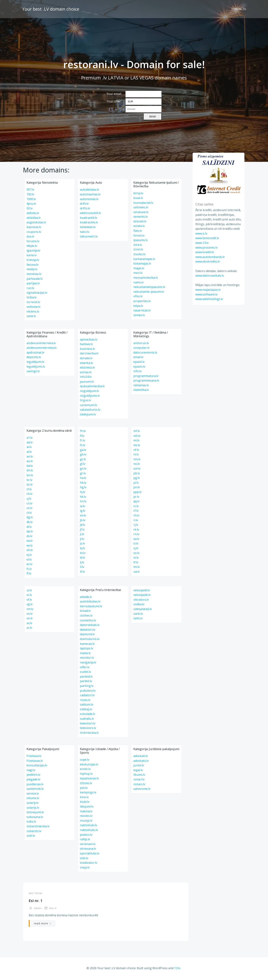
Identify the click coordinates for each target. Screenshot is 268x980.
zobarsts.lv (34, 832)
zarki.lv (138, 615)
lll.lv (82, 573)
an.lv (30, 458)
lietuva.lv (32, 266)
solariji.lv (32, 804)
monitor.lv (87, 659)
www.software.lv (206, 294)
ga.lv (83, 451)
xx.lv (29, 624)
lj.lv (82, 564)
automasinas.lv (90, 196)
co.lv (29, 509)
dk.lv (30, 523)
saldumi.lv (87, 706)
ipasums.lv (140, 241)
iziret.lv (138, 251)
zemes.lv (139, 316)
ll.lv (82, 568)
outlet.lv (85, 673)
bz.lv (30, 486)
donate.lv (86, 359)
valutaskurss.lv (90, 411)
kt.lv (83, 554)
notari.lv (139, 781)
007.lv (30, 191)
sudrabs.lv (87, 720)
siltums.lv (33, 799)
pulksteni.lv (88, 692)
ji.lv (82, 535)
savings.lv (33, 372)
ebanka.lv (86, 364)
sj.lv (136, 549)
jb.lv (83, 521)
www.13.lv (201, 243)
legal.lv (138, 771)
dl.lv (29, 528)
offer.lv (85, 668)
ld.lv (83, 559)
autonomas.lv (89, 200)
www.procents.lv (206, 247)
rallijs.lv (85, 840)
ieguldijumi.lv (35, 363)
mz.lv (137, 446)
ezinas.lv (86, 373)
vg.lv (30, 605)
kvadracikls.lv (89, 224)
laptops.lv (87, 650)
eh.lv (30, 551)
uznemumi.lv (89, 406)
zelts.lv (138, 620)
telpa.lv (138, 307)
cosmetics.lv (88, 621)
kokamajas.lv (142, 265)
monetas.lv (34, 275)
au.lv (30, 462)
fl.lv (82, 437)
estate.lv (139, 227)
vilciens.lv (33, 313)
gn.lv (83, 470)
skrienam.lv (88, 845)
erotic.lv (85, 770)
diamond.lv (87, 635)
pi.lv (136, 484)
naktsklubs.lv (89, 831)
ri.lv (136, 521)
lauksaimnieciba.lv (92, 387)
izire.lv (138, 246)
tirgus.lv (85, 401)
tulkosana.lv (35, 818)
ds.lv (29, 537)
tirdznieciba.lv (89, 734)
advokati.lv (141, 757)
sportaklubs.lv (90, 855)
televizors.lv (88, 729)
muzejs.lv (86, 822)
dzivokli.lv (140, 223)
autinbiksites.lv (90, 603)
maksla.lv (86, 812)
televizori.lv (88, 724)
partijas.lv (33, 284)
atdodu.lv (33, 214)
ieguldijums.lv (36, 368)
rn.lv (136, 535)
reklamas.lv (141, 386)
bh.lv (30, 472)
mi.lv (136, 442)
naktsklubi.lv (89, 826)
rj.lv (136, 526)
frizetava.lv (34, 757)
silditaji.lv (86, 711)
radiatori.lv (87, 696)
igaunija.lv (33, 252)
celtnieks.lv (141, 209)
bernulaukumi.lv (91, 607)
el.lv (29, 561)
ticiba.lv (32, 299)
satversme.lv (142, 790)
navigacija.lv (88, 664)
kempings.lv (88, 794)
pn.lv (137, 488)
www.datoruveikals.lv (209, 275)
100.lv (30, 196)
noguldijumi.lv (89, 392)
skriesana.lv (88, 850)
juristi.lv (139, 767)
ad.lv (30, 443)
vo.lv (30, 620)
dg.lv (30, 518)
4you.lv (31, 205)
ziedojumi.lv (88, 416)
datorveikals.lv (90, 626)
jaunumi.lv (87, 383)
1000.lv (31, 200)
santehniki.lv (35, 790)
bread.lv (85, 612)
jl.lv (82, 540)
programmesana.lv (146, 382)
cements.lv (140, 218)
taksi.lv (85, 233)
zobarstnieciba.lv (38, 827)
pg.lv (137, 479)
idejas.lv (32, 247)
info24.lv (86, 378)
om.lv (137, 470)
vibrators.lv (141, 601)
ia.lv (83, 507)
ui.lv (29, 591)
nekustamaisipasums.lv (149, 288)
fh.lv (83, 432)
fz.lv (83, 446)
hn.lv (83, 503)
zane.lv (31, 317)
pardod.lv (86, 678)
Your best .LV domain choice (50, 8)
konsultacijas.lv (37, 767)
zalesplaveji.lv (143, 610)
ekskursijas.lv (89, 765)
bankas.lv (86, 345)
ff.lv (29, 575)
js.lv (82, 545)
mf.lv (137, 432)
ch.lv (29, 495)
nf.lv (136, 451)
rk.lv (136, 531)
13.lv (177, 969)
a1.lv (30, 439)
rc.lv (136, 507)
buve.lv (138, 199)
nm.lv (137, 460)
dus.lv (30, 238)
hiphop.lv (86, 775)
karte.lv (32, 256)
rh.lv (136, 517)
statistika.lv (141, 391)
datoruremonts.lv (145, 354)
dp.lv (30, 533)
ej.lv (29, 556)
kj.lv (83, 549)
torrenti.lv (33, 303)
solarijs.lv (33, 809)
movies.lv (86, 817)
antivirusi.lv (141, 344)
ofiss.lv (138, 297)
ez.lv (29, 565)
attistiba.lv (34, 219)
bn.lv (30, 476)
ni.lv (136, 456)
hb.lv (83, 484)
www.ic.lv (201, 233)
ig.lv (83, 512)
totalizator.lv (89, 864)
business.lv (87, 350)
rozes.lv (85, 701)
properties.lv (142, 302)
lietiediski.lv (88, 228)
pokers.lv (86, 836)
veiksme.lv (33, 308)
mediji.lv (32, 270)
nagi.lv (31, 771)
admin (35, 910)
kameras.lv (87, 645)
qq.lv (136, 503)
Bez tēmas (35, 895)
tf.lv (136, 564)
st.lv (136, 559)
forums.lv (33, 242)
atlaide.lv (86, 598)
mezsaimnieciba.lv (146, 279)
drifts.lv (85, 209)
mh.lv (137, 437)
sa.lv (136, 540)
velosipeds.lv (142, 596)
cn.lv (29, 504)
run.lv (30, 289)
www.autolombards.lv (209, 257)
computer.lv (141, 349)
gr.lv (83, 474)
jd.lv (83, 526)
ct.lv (29, 514)
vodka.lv (139, 605)
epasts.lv (139, 368)
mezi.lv (138, 274)
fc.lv (29, 570)
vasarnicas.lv (142, 312)
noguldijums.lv (90, 397)
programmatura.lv (146, 377)
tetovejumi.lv (35, 813)
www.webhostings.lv (208, 299)
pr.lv (136, 498)
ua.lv (136, 573)
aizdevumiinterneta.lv (41, 344)
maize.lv (85, 654)
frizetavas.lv (35, 762)
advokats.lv (141, 762)
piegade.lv (33, 781)
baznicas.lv (34, 228)
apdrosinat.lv (35, 354)
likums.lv (139, 776)
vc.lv (29, 596)
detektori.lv (88, 631)
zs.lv (29, 629)
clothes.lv (86, 617)
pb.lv (137, 474)
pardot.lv (86, 682)
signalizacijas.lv (37, 294)
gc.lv (83, 460)
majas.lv (139, 269)
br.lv (29, 481)
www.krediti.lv (204, 252)
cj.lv (29, 500)
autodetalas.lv (89, 191)
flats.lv (138, 232)
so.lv (136, 554)
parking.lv (87, 687)
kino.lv (84, 798)
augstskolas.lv (36, 224)
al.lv (29, 453)
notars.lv (139, 785)
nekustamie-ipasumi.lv (149, 293)
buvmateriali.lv (143, 204)
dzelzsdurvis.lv (90, 640)
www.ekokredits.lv (207, 261)
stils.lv (84, 859)
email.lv (138, 358)
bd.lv (30, 467)
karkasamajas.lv (144, 260)
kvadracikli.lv (89, 219)
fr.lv (83, 442)
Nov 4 (50, 910)
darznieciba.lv (89, 355)
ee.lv (30, 547)
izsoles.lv (139, 255)
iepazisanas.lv (89, 780)
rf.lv (136, 512)
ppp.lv (137, 493)
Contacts (240, 8)
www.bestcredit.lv (206, 238)
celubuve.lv (141, 213)
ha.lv (83, 479)
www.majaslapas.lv (207, 289)
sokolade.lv (88, 715)
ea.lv (30, 542)
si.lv (136, 545)
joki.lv (84, 789)
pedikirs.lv (33, 776)
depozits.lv (34, 358)
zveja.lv (85, 869)
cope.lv (85, 761)
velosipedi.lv (142, 591)
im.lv (83, 517)
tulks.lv (31, 823)
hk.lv (83, 498)
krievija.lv (33, 261)
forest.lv (139, 237)
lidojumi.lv (87, 808)
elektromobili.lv (90, 214)
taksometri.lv (89, 238)
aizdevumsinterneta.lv (42, 349)
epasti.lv (139, 363)
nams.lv (138, 283)
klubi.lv (85, 803)
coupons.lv (34, 233)
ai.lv (29, 448)
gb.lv (83, 456)
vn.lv (30, 615)
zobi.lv (31, 837)
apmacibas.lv (89, 341)
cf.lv (29, 490)
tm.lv (137, 568)
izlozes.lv (86, 784)
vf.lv (29, 601)
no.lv (137, 465)
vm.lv (30, 610)
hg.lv (83, 488)
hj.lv (83, 493)
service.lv (33, 795)
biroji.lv (138, 194)
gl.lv (83, 465)
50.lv (30, 209)
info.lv (137, 372)
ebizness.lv (87, 369)
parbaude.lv (35, 280)
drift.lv (84, 205)
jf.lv (82, 531)
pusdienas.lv (35, 785)
